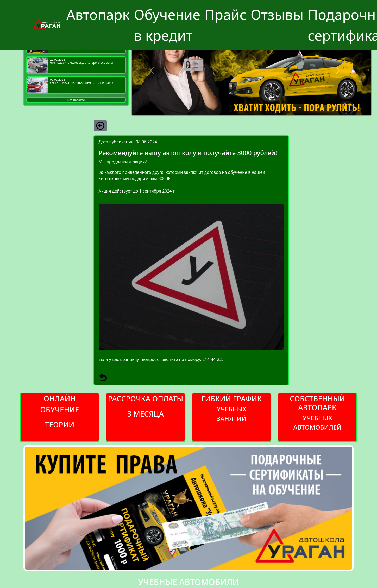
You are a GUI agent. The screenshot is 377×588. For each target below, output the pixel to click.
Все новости (76, 100)
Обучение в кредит (167, 25)
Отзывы (277, 14)
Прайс (225, 14)
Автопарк (98, 14)
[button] (152, 71)
